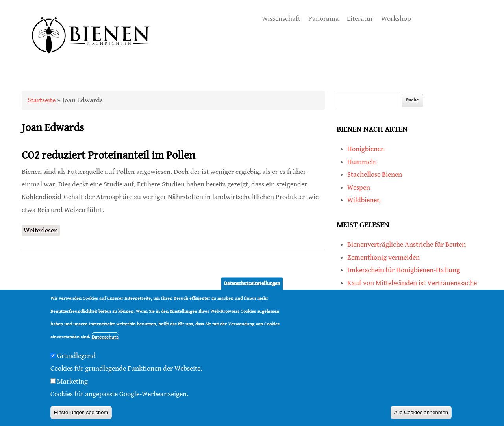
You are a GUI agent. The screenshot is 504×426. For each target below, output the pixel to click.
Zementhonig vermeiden (384, 257)
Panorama (324, 19)
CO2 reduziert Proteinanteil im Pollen (108, 155)
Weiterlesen (42, 230)
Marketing (72, 382)
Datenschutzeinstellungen (252, 284)
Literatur (360, 19)
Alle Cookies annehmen (421, 413)
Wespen (359, 187)
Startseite (42, 100)
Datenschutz (105, 338)
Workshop (396, 19)
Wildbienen (364, 200)
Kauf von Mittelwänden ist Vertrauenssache (412, 283)
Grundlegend (76, 357)
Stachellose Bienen (375, 174)
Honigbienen (366, 149)
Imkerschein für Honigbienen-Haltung (404, 270)
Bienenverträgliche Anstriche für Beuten (407, 244)
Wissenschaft (281, 19)
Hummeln (362, 162)
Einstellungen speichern (81, 413)
